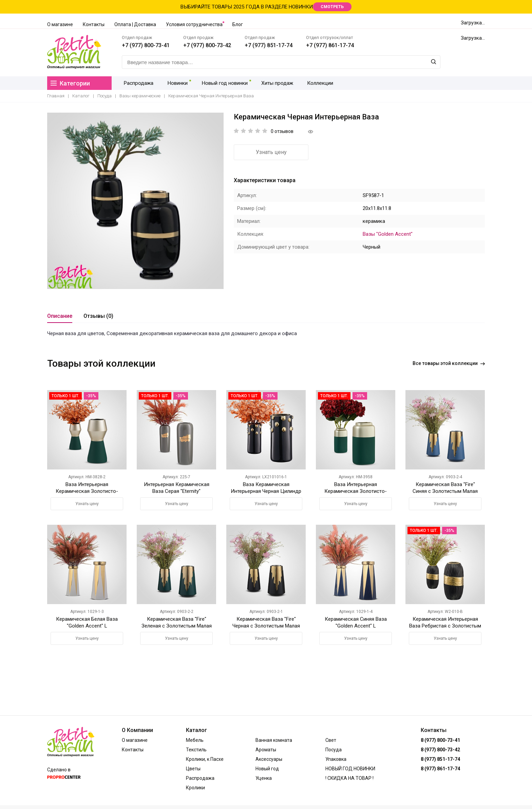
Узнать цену (271, 152)
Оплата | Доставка (135, 24)
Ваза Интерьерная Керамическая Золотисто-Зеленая (356, 491)
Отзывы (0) (98, 316)
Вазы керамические (140, 96)
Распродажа (137, 83)
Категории (70, 83)
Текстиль (196, 750)
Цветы (193, 769)
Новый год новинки (221, 83)
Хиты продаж (273, 83)
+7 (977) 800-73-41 (146, 45)
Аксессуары (269, 759)
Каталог (81, 96)
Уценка (264, 778)
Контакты (94, 24)
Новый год (267, 769)
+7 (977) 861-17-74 (330, 45)
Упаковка (336, 759)
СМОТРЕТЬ (332, 7)
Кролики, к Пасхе (205, 759)
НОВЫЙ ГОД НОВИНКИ (350, 769)
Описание (60, 316)
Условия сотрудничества (194, 24)
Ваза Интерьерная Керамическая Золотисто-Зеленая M (87, 491)
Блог (238, 24)
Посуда (104, 96)
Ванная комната (274, 740)
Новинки (174, 83)
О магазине (60, 24)
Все (449, 363)
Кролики (195, 788)
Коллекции (315, 83)
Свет (331, 740)
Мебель (195, 740)
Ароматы (266, 750)
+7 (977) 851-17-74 (269, 45)
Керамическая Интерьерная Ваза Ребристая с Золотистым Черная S (445, 626)
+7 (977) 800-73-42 (207, 45)
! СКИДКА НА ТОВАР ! (349, 778)
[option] (135, 201)
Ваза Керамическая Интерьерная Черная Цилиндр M (266, 491)
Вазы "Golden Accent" (388, 234)
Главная (56, 96)
